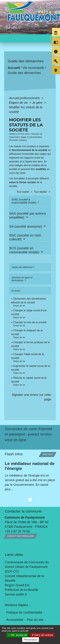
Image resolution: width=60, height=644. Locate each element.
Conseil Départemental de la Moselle (24, 578)
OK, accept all (17, 635)
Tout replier (25, 192)
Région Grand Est (17, 585)
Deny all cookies (42, 635)
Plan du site (35, 620)
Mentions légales (16, 605)
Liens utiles (14, 555)
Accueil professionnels (25, 98)
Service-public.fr (16, 594)
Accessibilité (15, 620)
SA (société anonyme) (26, 226)
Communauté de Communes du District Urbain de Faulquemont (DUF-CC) (27, 567)
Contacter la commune (23, 511)
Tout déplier (42, 192)
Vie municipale (33, 68)
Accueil (14, 68)
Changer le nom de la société (30, 322)
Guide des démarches (24, 73)
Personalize (31, 640)
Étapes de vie (19, 103)
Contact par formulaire (20, 536)
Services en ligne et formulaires (22, 279)
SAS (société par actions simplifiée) (28, 215)
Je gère (38, 103)
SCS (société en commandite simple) (25, 250)
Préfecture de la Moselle (22, 590)
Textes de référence (22, 267)
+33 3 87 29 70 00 (17, 531)
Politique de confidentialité (24, 612)
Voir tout (48, 454)
